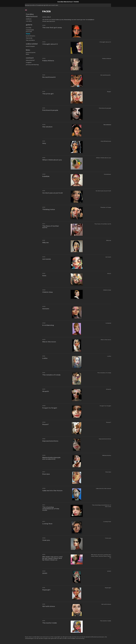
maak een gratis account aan (47, 5)
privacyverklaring (32, 65)
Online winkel (32, 44)
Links (28, 50)
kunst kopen (30, 46)
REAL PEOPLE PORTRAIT (30, 31)
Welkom (29, 19)
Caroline (29, 21)
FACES (28, 34)
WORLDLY (29, 28)
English (26, 10)
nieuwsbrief (30, 60)
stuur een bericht (49, 21)
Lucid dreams (30, 36)
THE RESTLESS (30, 40)
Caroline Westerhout (65, 2)
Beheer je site (30, 5)
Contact (30, 58)
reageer (29, 62)
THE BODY (29, 38)
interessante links (31, 53)
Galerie (29, 25)
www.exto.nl (46, 637)
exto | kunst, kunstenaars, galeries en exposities (30, 2)
